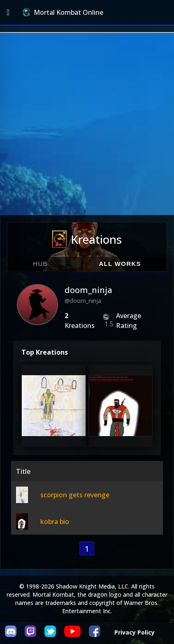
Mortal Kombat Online (63, 12)
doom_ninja (88, 290)
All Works (120, 264)
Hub (40, 264)
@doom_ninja (83, 301)
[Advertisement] (87, 124)
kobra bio (55, 522)
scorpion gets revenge (75, 495)
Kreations (87, 239)
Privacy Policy (135, 632)
